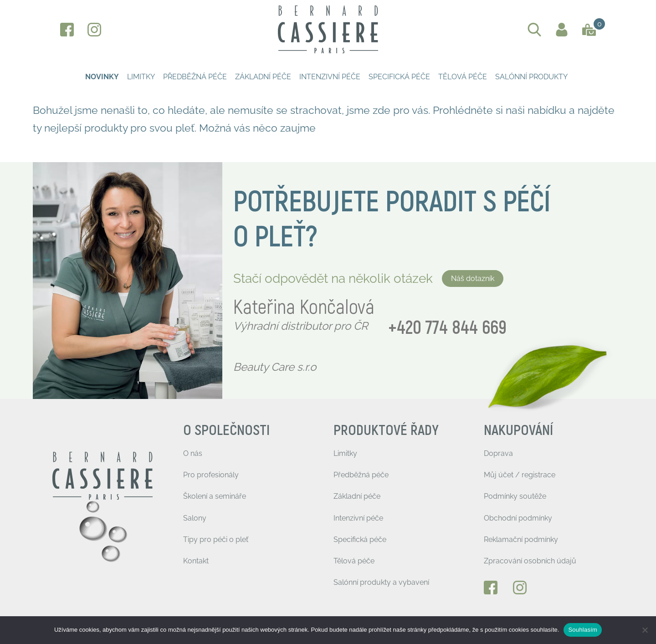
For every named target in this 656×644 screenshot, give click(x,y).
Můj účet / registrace (520, 475)
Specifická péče (399, 77)
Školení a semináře (215, 496)
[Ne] (645, 630)
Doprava (498, 453)
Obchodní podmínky (518, 518)
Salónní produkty (531, 77)
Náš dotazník (473, 279)
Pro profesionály (211, 475)
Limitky (141, 77)
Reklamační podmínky (521, 539)
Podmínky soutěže (515, 496)
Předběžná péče (195, 77)
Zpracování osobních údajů (530, 561)
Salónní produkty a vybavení (381, 582)
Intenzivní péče (330, 77)
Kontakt (196, 561)
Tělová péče (463, 77)
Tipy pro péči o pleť (216, 539)
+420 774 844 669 (447, 328)
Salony (195, 518)
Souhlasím (583, 630)
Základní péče (263, 77)
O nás (193, 453)
